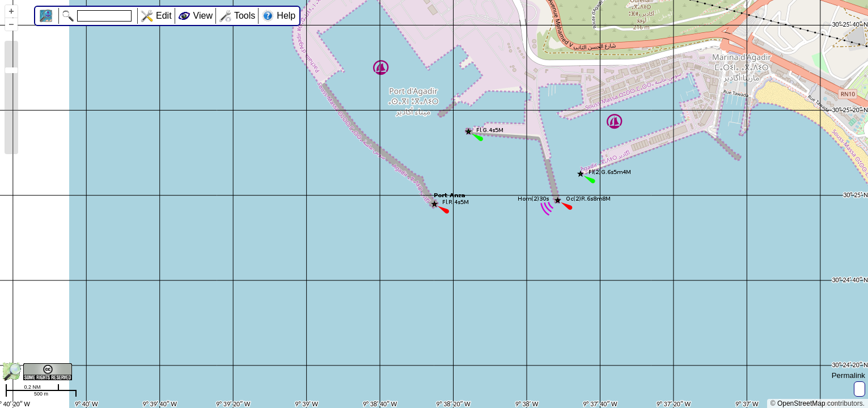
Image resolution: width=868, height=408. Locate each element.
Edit (164, 16)
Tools (245, 16)
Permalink (848, 375)
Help (286, 16)
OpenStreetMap (801, 403)
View (203, 16)
